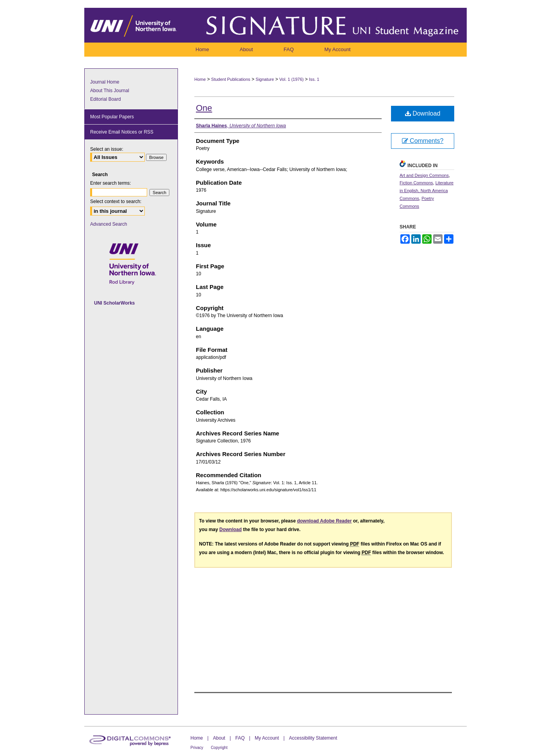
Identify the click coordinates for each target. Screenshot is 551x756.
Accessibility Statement (313, 738)
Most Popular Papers (112, 117)
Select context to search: (116, 201)
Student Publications (231, 79)
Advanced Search (109, 224)
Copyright (219, 748)
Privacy (197, 748)
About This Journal (110, 91)
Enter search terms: (111, 183)
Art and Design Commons (424, 175)
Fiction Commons (416, 183)
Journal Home (105, 82)
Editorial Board (106, 99)
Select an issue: (107, 149)
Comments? (423, 141)
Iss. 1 (314, 79)
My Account (267, 738)
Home (200, 79)
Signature (265, 79)
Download (423, 113)
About (219, 738)
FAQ (240, 738)
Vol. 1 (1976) (291, 79)
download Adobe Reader (324, 521)
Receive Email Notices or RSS (122, 132)
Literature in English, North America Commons (427, 191)
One (204, 108)
